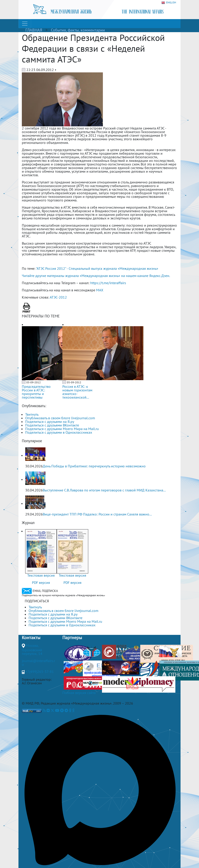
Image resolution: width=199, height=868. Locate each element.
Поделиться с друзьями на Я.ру (50, 422)
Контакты (31, 638)
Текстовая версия (41, 575)
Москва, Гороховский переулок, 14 (32, 649)
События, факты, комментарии (78, 30)
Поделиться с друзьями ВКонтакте (52, 425)
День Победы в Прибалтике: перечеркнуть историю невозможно (94, 466)
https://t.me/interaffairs (108, 283)
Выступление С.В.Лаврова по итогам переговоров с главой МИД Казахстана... (104, 490)
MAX (100, 290)
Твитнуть (32, 414)
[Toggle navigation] (25, 24)
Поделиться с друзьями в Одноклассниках (59, 432)
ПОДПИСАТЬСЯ (37, 601)
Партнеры (72, 638)
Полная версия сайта (79, 693)
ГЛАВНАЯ (34, 30)
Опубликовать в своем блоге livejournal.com (60, 418)
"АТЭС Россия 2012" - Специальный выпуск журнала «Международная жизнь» (97, 268)
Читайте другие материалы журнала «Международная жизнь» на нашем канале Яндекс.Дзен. (96, 276)
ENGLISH (169, 3)
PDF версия (41, 582)
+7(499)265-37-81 (40, 672)
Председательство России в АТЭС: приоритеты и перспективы (36, 392)
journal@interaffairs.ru (38, 663)
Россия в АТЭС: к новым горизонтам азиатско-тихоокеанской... (77, 392)
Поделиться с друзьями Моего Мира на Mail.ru (62, 429)
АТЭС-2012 (58, 297)
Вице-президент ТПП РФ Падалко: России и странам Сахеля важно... (97, 514)
